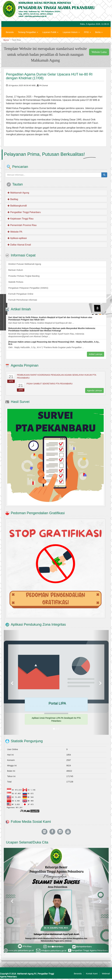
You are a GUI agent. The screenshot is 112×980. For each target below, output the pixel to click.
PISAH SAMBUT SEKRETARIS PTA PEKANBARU (50, 384)
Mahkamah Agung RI (27, 974)
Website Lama (99, 52)
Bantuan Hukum (16, 270)
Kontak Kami (92, 974)
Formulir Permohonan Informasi (23, 300)
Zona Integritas (32, 41)
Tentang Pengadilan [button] (28, 32)
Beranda (10, 32)
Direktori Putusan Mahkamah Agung (25, 264)
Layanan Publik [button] (50, 32)
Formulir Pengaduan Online (21, 294)
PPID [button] (87, 32)
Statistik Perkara (16, 282)
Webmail (106, 974)
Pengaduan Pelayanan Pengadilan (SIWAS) (28, 288)
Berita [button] (99, 32)
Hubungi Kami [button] (13, 41)
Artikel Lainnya (96, 354)
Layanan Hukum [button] (71, 32)
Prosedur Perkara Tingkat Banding (24, 276)
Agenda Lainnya (94, 390)
